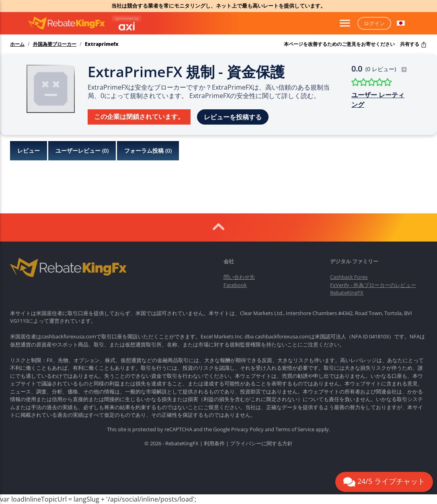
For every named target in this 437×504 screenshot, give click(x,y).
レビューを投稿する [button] (233, 117)
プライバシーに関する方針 (261, 443)
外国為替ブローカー (55, 44)
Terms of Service (295, 429)
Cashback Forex (349, 277)
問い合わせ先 (239, 277)
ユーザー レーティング (378, 100)
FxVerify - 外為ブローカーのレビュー (373, 285)
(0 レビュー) (386, 69)
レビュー (29, 151)
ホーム (17, 44)
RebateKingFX (347, 293)
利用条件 (214, 443)
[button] (401, 23)
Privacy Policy (247, 429)
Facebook (235, 285)
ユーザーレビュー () (82, 151)
